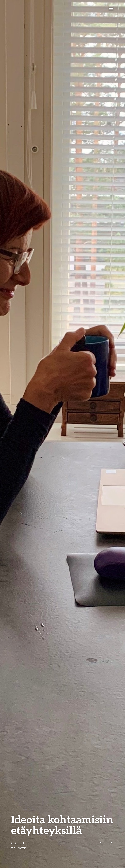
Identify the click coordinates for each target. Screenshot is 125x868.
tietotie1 (18, 843)
